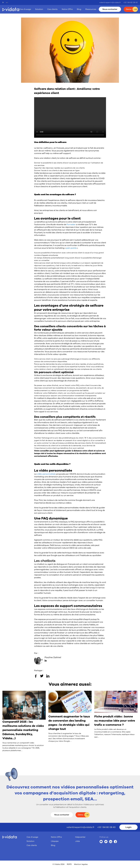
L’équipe (55, 841)
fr (3, 2)
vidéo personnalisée (47, 474)
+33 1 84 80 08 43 (130, 2)
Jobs (77, 841)
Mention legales (81, 864)
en (7, 2)
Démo (81, 815)
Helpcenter (80, 837)
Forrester (71, 225)
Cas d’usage (25, 9)
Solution (39, 9)
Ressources (91, 9)
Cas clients (52, 9)
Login (128, 827)
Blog (79, 9)
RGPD (69, 864)
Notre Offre (67, 9)
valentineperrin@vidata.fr (110, 2)
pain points (71, 248)
